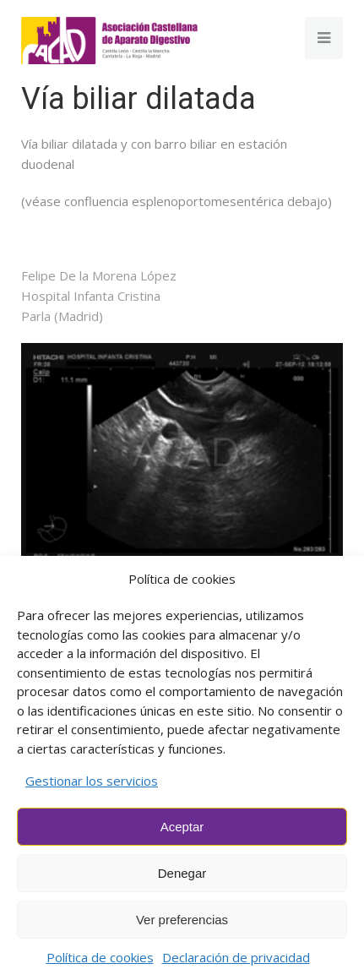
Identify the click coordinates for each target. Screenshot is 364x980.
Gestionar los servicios (92, 781)
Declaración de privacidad (236, 957)
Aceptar (182, 827)
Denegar (182, 873)
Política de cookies (100, 957)
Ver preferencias (182, 920)
